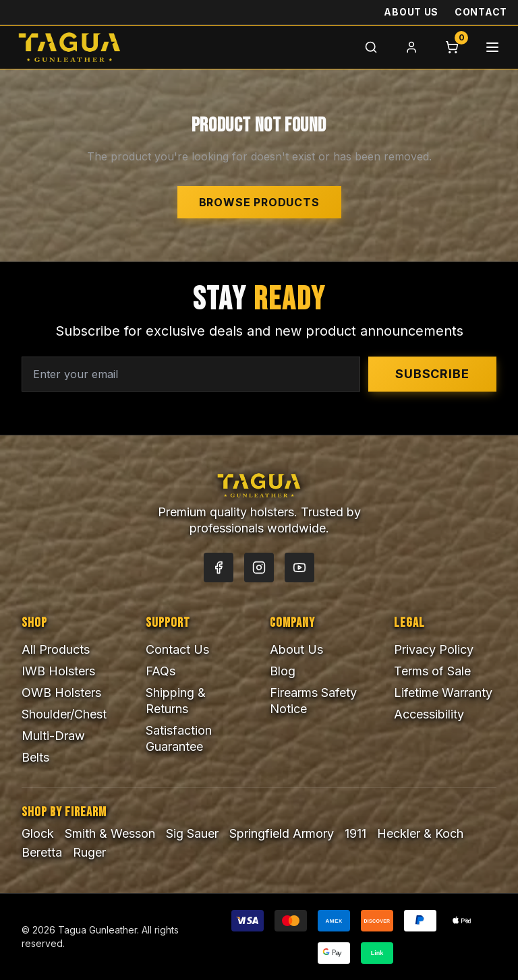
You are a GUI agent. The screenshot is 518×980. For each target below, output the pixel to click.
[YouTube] (299, 568)
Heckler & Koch (420, 833)
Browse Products (259, 202)
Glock (38, 833)
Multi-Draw (53, 736)
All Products (56, 649)
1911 (355, 833)
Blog (283, 671)
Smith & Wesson (110, 833)
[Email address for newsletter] (191, 374)
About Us (411, 12)
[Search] (371, 47)
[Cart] (452, 47)
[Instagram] (259, 568)
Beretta (42, 852)
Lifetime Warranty (443, 693)
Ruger (89, 852)
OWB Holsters (61, 693)
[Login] (411, 47)
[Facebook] (219, 568)
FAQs (161, 671)
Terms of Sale (432, 671)
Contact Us (177, 649)
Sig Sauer (192, 833)
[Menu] (492, 47)
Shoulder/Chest (64, 714)
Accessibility (429, 714)
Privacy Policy (434, 649)
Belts (35, 757)
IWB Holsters (58, 671)
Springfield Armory (282, 833)
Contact (481, 12)
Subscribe (432, 374)
